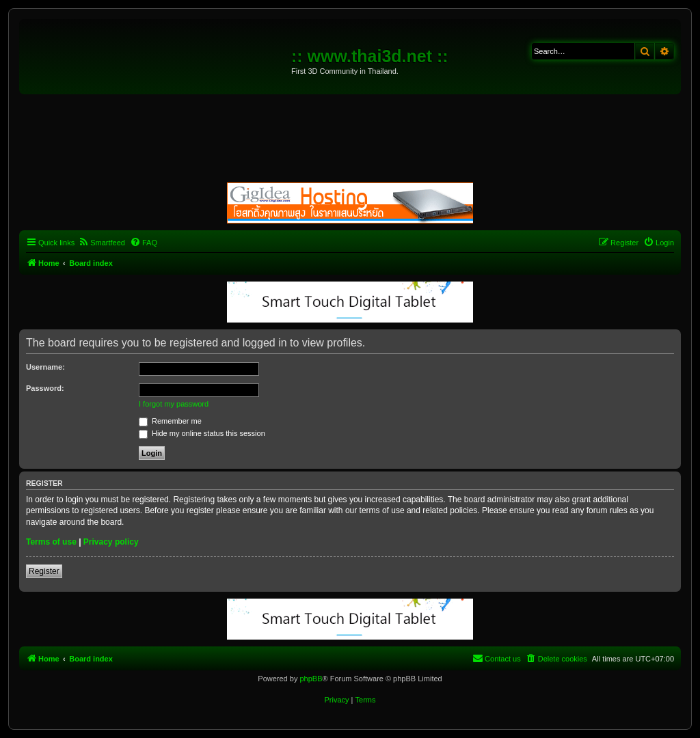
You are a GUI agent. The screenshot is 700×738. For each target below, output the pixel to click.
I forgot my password (174, 404)
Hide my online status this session (202, 433)
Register (44, 571)
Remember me (170, 421)
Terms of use (51, 542)
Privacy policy (111, 542)
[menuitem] (102, 243)
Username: (45, 367)
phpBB (311, 679)
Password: (45, 388)
